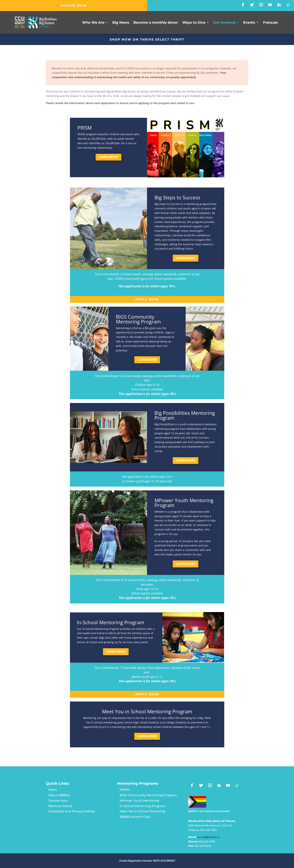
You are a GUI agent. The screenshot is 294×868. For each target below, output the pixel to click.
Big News (121, 23)
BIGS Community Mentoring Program (148, 795)
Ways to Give (194, 23)
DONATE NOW (74, 6)
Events (249, 23)
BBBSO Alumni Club (135, 817)
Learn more (108, 157)
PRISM (125, 790)
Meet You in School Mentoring (142, 811)
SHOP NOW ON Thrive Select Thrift (147, 39)
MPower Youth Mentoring (139, 801)
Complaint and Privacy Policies (72, 811)
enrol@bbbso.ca (208, 837)
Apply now (147, 299)
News (53, 790)
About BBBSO (59, 795)
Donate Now (58, 801)
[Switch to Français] (270, 23)
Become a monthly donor (156, 23)
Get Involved (224, 23)
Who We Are (93, 23)
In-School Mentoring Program (142, 806)
